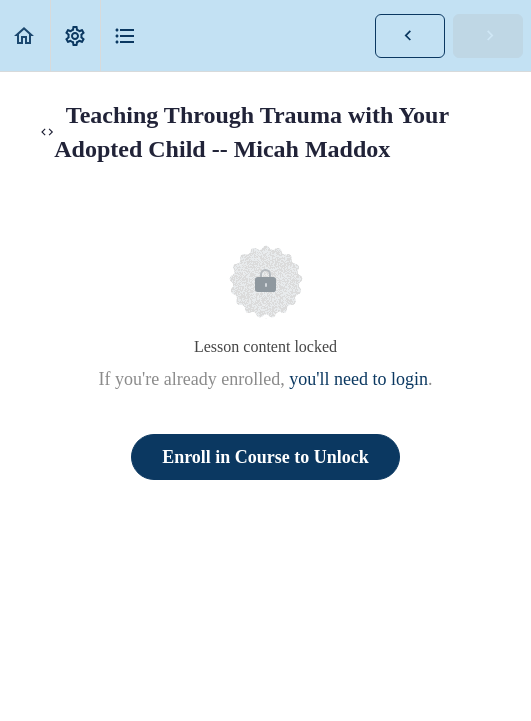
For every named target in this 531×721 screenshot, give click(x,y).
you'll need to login (358, 379)
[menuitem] (75, 35)
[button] (25, 35)
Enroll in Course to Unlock (265, 457)
